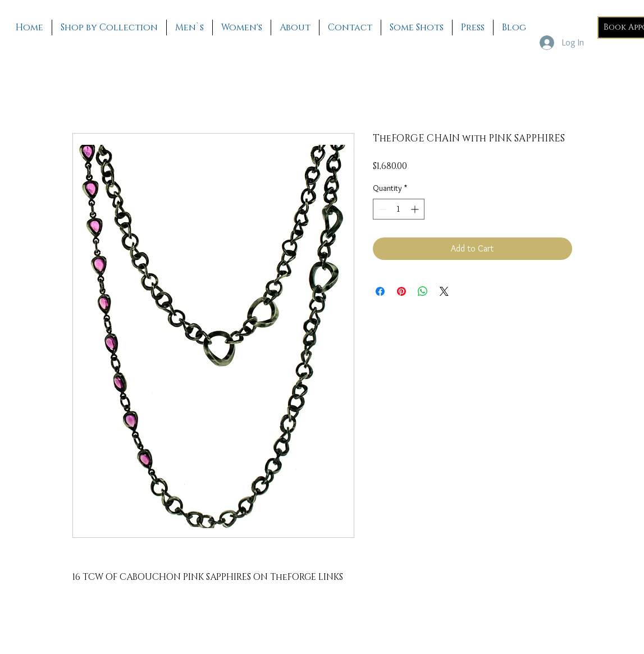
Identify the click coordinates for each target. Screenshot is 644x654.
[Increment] (416, 209)
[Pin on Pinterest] (401, 291)
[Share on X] (444, 291)
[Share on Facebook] (380, 291)
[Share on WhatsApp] (423, 291)
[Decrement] (382, 209)
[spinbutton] (399, 209)
